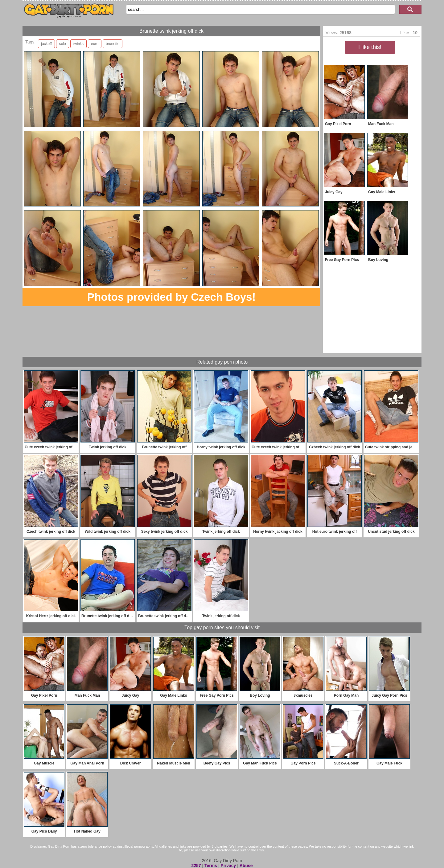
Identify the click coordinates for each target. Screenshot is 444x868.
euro (95, 44)
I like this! (370, 47)
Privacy (228, 866)
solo (63, 44)
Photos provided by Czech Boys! (171, 297)
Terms (211, 866)
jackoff (46, 44)
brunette (113, 44)
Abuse (246, 866)
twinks (78, 44)
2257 (196, 866)
